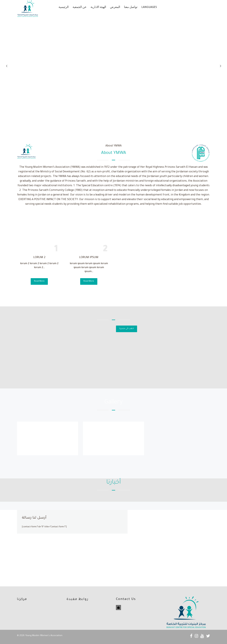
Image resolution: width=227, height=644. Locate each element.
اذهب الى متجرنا (127, 329)
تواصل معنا (131, 7)
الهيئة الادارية (98, 7)
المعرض (115, 7)
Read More (39, 281)
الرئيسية (64, 7)
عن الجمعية (80, 7)
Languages (149, 7)
